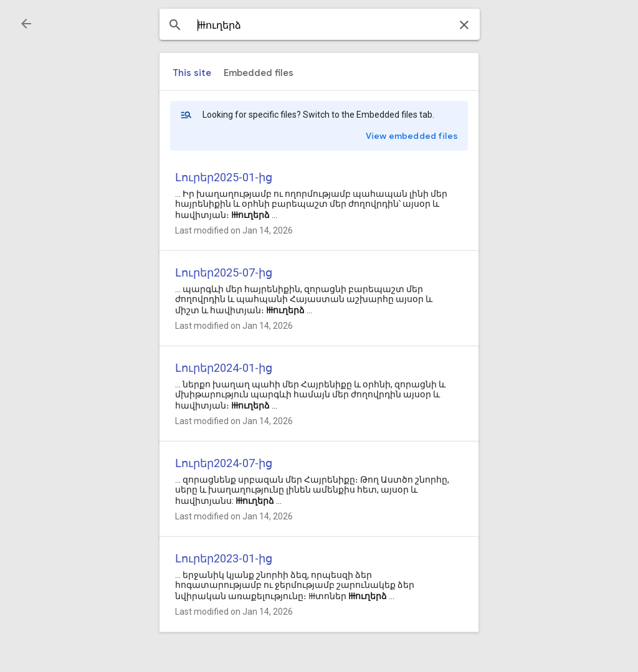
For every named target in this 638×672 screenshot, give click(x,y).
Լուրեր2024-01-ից (224, 368)
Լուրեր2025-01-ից (224, 177)
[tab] (192, 73)
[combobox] (320, 26)
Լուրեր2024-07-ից (224, 463)
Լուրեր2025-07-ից (224, 272)
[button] (26, 24)
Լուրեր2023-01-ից (224, 558)
